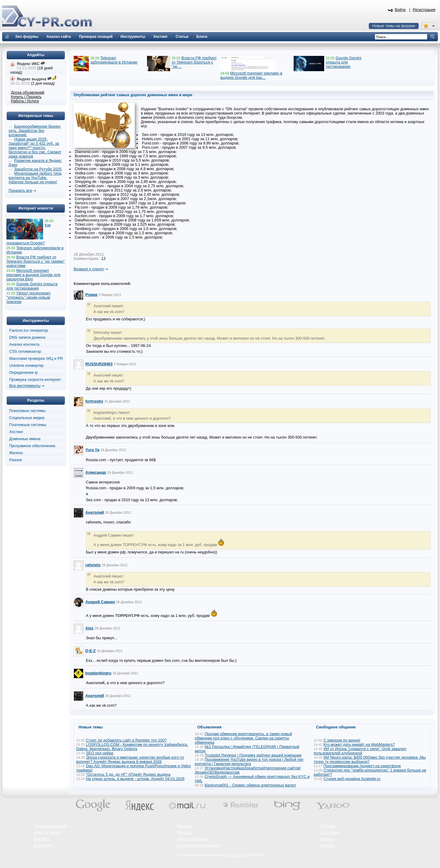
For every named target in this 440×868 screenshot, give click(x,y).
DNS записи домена (27, 337)
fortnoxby (94, 401)
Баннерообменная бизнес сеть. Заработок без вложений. (35, 131)
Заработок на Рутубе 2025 (38, 169)
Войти (400, 10)
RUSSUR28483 (99, 364)
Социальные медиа (27, 418)
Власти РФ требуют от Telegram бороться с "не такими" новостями (36, 261)
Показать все (20, 191)
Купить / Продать (26, 97)
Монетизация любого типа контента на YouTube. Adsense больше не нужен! (35, 178)
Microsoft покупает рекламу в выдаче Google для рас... (251, 75)
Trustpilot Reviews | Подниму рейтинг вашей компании (253, 755)
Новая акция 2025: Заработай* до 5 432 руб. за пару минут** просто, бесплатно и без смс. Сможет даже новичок (35, 148)
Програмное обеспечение (32, 446)
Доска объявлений (28, 93)
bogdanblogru (98, 673)
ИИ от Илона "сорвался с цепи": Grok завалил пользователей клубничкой (360, 751)
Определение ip (24, 373)
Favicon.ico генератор (29, 330)
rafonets (93, 565)
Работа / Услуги (25, 101)
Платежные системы (28, 425)
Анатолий (95, 512)
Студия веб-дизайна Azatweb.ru (352, 779)
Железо (16, 453)
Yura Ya (92, 450)
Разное (16, 460)
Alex (89, 628)
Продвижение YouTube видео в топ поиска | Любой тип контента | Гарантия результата (249, 762)
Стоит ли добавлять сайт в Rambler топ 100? (126, 740)
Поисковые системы (27, 411)
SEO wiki (328, 826)
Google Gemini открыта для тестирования (344, 62)
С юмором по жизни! (342, 740)
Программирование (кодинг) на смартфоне (362, 766)
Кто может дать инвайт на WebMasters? (359, 745)
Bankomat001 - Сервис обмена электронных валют (250, 785)
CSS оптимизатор (25, 352)
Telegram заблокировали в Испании (114, 60)
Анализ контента (24, 345)
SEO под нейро (100, 753)
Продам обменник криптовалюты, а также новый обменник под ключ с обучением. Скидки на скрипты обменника (244, 738)
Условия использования (198, 845)
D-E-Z (90, 651)
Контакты (42, 839)
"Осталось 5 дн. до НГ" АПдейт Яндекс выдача (128, 775)
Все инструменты (25, 386)
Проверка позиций (50, 826)
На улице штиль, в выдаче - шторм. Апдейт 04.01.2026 (135, 779)
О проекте (43, 845)
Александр (96, 472)
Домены (328, 839)
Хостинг (16, 432)
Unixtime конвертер (26, 366)
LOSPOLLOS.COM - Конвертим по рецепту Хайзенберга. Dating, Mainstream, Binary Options (132, 747)
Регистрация (424, 10)
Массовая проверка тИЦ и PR (36, 359)
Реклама (185, 826)
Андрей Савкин (100, 602)
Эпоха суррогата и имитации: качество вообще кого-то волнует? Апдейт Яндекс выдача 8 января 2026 (130, 760)
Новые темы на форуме (394, 26)
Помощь (184, 833)
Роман (91, 295)
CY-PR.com (234, 855)
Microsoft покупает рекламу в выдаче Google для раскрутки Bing (33, 275)
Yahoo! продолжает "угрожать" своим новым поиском (29, 297)
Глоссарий (330, 833)
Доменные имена (25, 439)
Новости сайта (47, 833)
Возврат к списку (89, 269)
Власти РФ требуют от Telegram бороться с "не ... (194, 62)
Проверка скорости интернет (35, 380)
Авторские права (192, 839)
